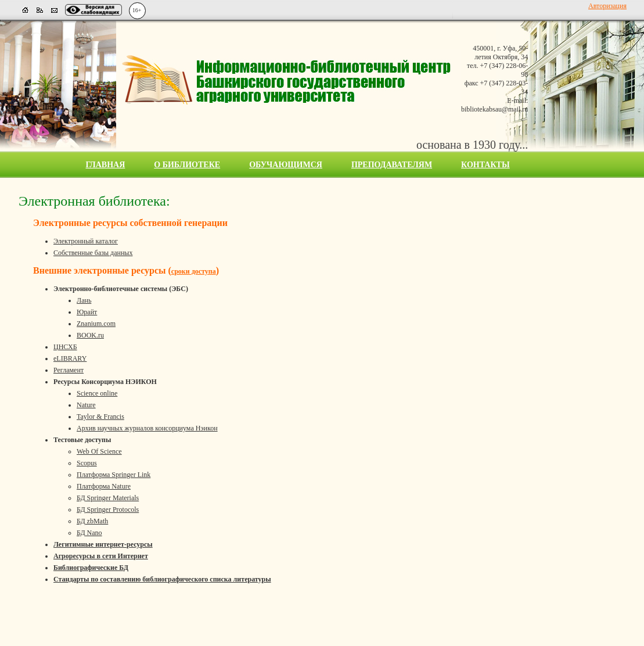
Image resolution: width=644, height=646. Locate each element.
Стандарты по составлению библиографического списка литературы (162, 579)
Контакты (485, 165)
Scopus (87, 463)
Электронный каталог (86, 241)
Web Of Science (99, 451)
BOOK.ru (90, 335)
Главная (106, 165)
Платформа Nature (104, 486)
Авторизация (607, 6)
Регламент (69, 370)
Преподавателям (392, 165)
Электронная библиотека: (94, 201)
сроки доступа (194, 271)
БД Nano (89, 533)
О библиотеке (187, 165)
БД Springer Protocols (108, 509)
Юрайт (87, 312)
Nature (86, 405)
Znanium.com (96, 324)
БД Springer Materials (108, 498)
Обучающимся (286, 165)
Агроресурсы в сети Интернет (101, 556)
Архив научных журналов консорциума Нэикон (147, 428)
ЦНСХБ (65, 347)
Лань (84, 300)
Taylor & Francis (100, 417)
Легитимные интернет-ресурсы (103, 544)
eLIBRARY (70, 358)
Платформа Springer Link (114, 475)
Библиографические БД (91, 568)
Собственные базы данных (93, 253)
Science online (97, 393)
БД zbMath (92, 521)
